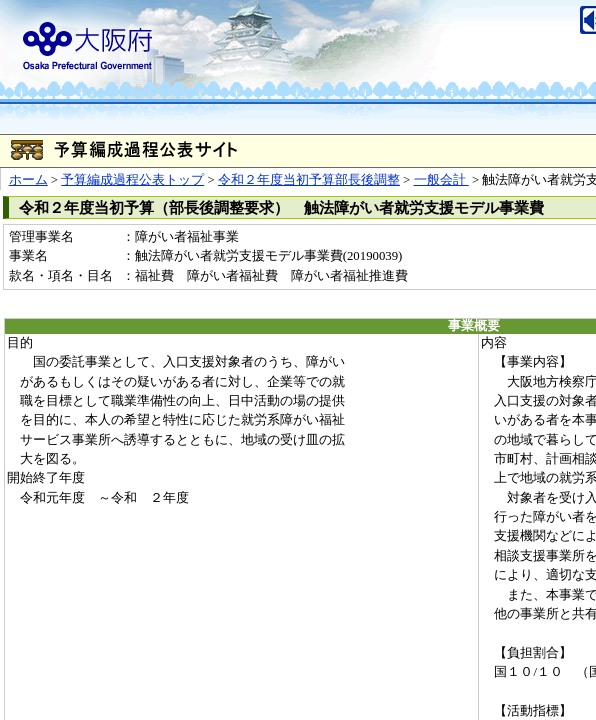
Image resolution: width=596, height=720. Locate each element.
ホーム (28, 180)
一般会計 (441, 180)
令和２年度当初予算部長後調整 (309, 180)
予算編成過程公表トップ (132, 180)
